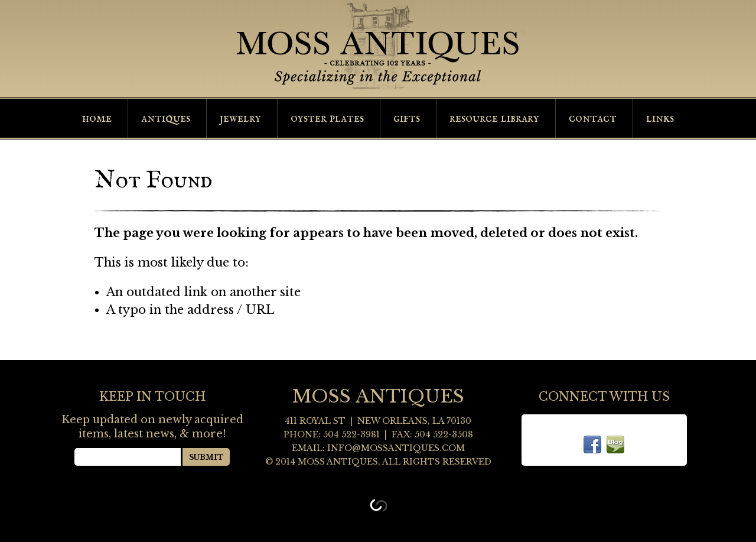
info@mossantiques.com (396, 448)
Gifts (407, 118)
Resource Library (494, 118)
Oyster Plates (327, 118)
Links (660, 118)
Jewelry (240, 118)
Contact (593, 118)
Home (97, 118)
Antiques (166, 118)
